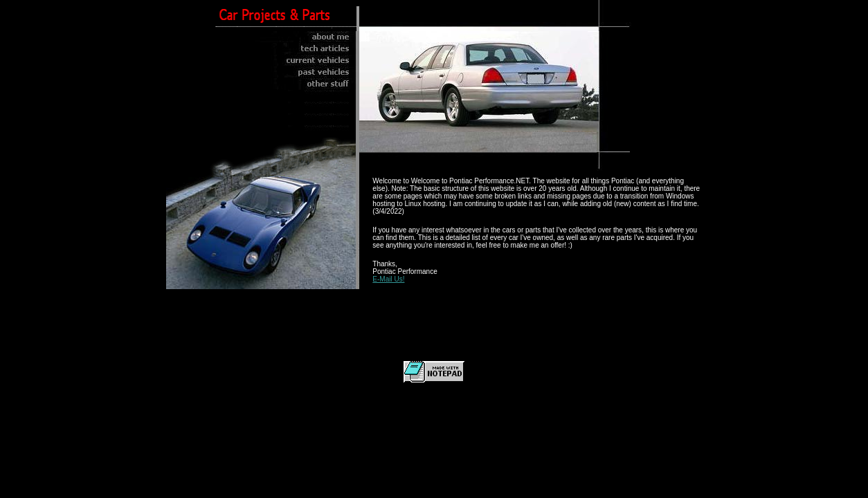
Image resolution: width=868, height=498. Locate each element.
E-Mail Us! (388, 279)
